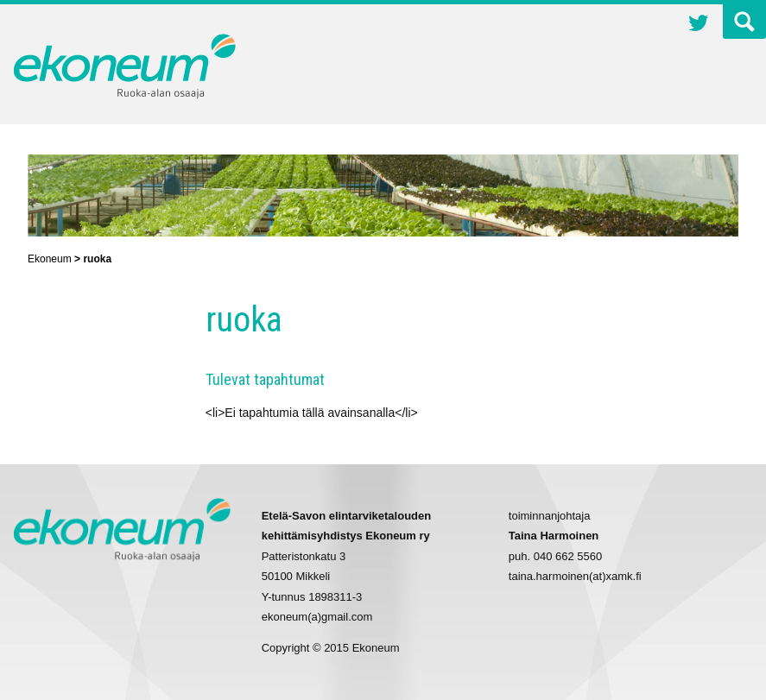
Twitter (699, 25)
